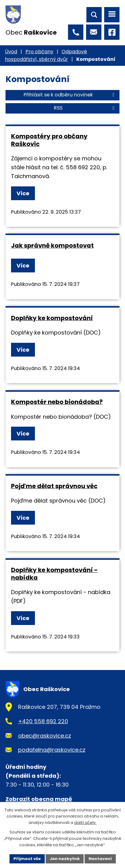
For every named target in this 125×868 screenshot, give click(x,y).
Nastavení (100, 859)
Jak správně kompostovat (52, 245)
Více (23, 193)
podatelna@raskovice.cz (52, 750)
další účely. (85, 823)
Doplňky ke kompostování (52, 318)
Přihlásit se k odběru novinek (70, 95)
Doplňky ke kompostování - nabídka (54, 574)
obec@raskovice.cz (45, 736)
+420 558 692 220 (43, 721)
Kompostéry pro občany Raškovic (49, 140)
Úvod (11, 52)
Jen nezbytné (65, 859)
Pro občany (39, 52)
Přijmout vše (27, 859)
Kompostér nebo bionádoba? (57, 402)
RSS (85, 108)
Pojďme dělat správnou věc (54, 486)
